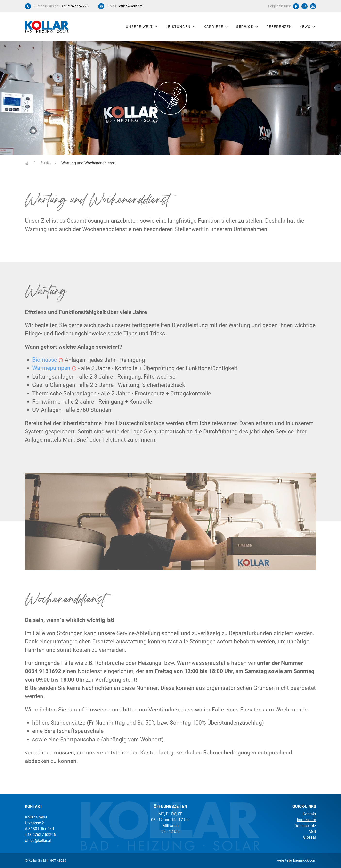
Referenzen (279, 27)
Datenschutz (305, 826)
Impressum (306, 820)
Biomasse (45, 360)
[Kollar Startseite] (47, 27)
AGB (312, 831)
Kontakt (309, 814)
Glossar (309, 837)
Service (45, 163)
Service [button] (248, 27)
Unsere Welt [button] (142, 27)
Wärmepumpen (51, 368)
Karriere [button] (216, 27)
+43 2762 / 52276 (75, 6)
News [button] (308, 27)
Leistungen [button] (181, 27)
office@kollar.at (131, 6)
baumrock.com (305, 860)
